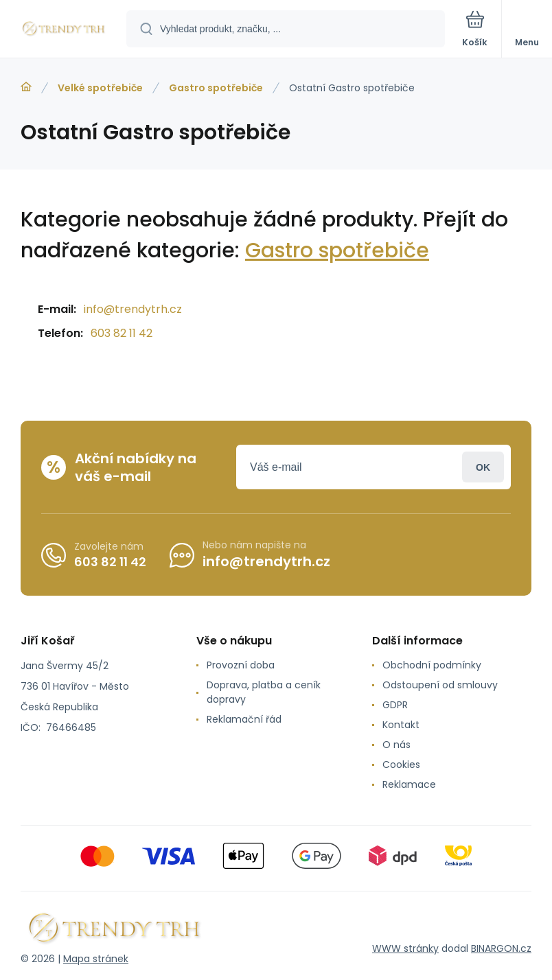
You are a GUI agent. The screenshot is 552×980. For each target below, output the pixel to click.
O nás (396, 745)
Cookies (401, 765)
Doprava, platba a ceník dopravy (264, 692)
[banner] (64, 30)
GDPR (395, 705)
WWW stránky (405, 948)
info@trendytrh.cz (133, 309)
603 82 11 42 (122, 333)
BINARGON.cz (501, 948)
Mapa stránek (96, 959)
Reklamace (409, 784)
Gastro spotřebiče (216, 88)
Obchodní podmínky (432, 665)
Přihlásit (483, 467)
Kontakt (401, 725)
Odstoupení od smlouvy (440, 685)
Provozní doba (241, 665)
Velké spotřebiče (100, 88)
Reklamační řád (244, 719)
